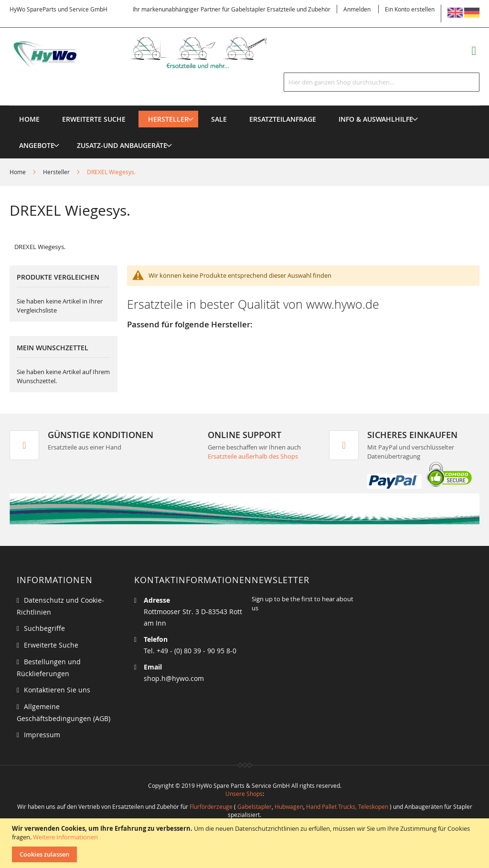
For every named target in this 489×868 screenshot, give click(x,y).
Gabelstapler (255, 806)
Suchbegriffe (44, 628)
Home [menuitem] (29, 119)
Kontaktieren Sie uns (57, 690)
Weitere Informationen (65, 837)
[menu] (244, 106)
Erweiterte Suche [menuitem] (94, 119)
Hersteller (57, 172)
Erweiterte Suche (51, 645)
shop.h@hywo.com (174, 678)
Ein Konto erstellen (410, 9)
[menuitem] (168, 119)
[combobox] (382, 82)
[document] (246, 843)
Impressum (42, 735)
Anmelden (357, 9)
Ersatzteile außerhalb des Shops (253, 456)
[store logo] (150, 53)
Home (18, 172)
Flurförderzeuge (211, 806)
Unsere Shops (244, 794)
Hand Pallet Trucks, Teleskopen (347, 806)
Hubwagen (289, 806)
